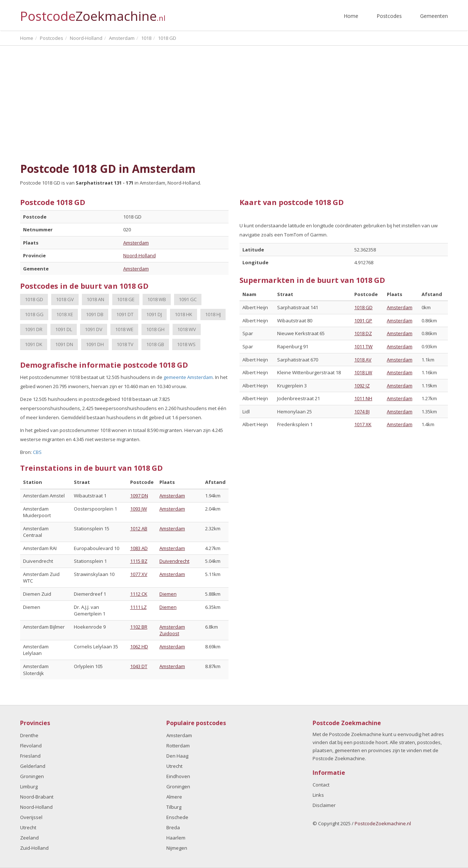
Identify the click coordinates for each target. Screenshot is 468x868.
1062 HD (139, 647)
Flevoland (31, 746)
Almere (174, 797)
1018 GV (65, 299)
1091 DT (125, 314)
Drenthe (29, 735)
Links (318, 795)
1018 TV (125, 344)
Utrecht (28, 827)
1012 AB (139, 528)
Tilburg (174, 807)
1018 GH (155, 329)
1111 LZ (138, 607)
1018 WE (124, 329)
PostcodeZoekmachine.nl (383, 823)
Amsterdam (136, 243)
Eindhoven (178, 776)
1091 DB (95, 314)
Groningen (32, 776)
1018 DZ (363, 333)
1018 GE (126, 299)
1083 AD (139, 548)
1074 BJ (362, 412)
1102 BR (139, 627)
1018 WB (157, 299)
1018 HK (184, 314)
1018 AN (95, 299)
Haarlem (176, 838)
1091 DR (34, 329)
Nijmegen (177, 848)
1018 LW (363, 372)
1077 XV (139, 574)
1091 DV (94, 329)
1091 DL (64, 329)
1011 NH (363, 398)
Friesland (30, 756)
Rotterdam (178, 746)
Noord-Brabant (37, 797)
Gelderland (33, 766)
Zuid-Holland (34, 848)
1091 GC (188, 299)
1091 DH (95, 344)
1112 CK (139, 594)
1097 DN (139, 496)
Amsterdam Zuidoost (172, 630)
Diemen (168, 594)
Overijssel (31, 817)
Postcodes (389, 16)
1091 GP (363, 321)
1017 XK (363, 424)
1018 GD (34, 299)
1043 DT (139, 666)
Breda (173, 827)
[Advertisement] (234, 104)
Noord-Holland (139, 255)
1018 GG (34, 314)
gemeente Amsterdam (188, 377)
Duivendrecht (174, 561)
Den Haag (177, 756)
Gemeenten (434, 16)
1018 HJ (213, 314)
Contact (321, 785)
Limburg (29, 786)
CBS (37, 452)
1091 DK (34, 344)
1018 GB (155, 344)
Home (351, 16)
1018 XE (65, 314)
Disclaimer (324, 805)
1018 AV (363, 360)
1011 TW (363, 346)
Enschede (177, 817)
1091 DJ (154, 314)
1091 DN (64, 344)
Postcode (93, 13)
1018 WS (186, 344)
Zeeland (29, 838)
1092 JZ (362, 386)
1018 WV (187, 329)
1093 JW (139, 509)
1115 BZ (139, 561)
